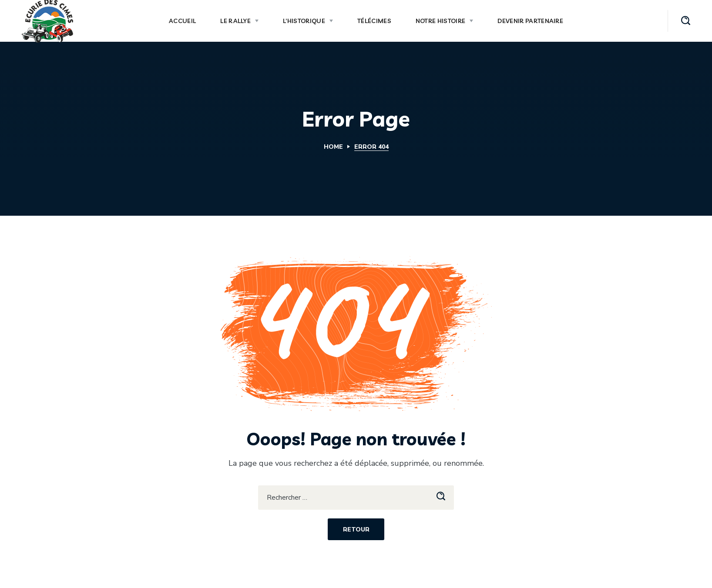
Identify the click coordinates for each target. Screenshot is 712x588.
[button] (686, 21)
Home (333, 147)
